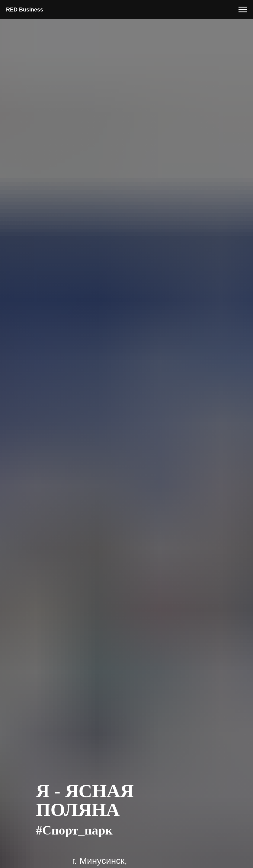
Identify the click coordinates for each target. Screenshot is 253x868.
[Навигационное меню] (243, 10)
